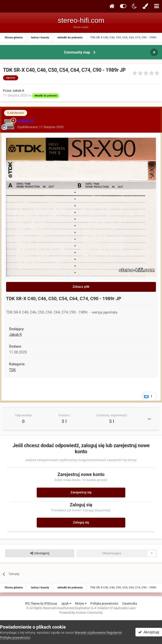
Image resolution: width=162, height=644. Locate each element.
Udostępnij (40, 553)
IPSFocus (51, 604)
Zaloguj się (81, 522)
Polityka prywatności (104, 604)
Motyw (81, 604)
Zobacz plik (81, 287)
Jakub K (15, 335)
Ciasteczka (129, 604)
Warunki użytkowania (90, 633)
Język (66, 604)
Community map (77, 52)
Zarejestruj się (81, 492)
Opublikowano (40, 127)
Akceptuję (149, 632)
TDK (12, 370)
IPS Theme (32, 604)
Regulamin (114, 633)
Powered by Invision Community (81, 613)
